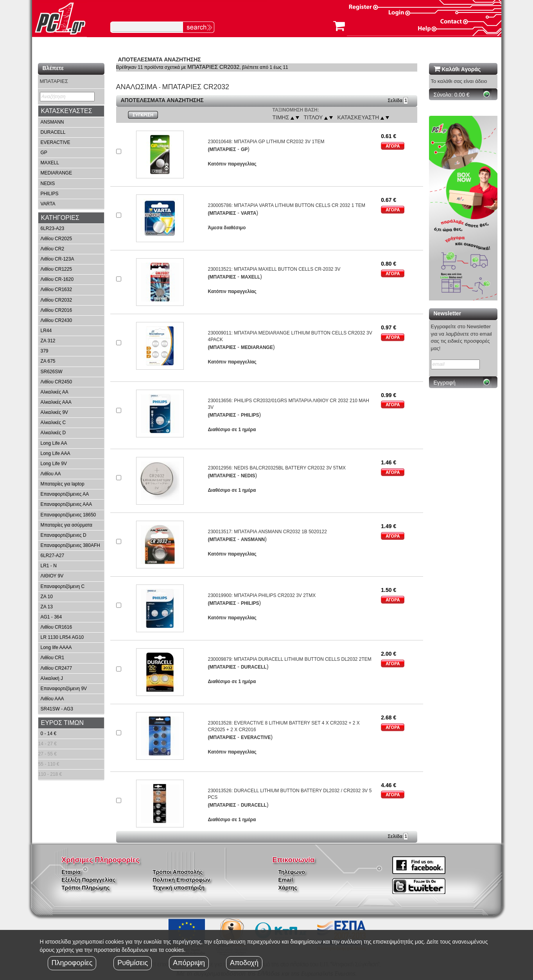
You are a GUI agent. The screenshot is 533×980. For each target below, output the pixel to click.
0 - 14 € (49, 734)
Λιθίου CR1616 (57, 627)
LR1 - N (49, 566)
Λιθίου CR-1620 (57, 279)
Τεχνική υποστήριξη (179, 888)
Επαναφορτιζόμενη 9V (64, 689)
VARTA (48, 204)
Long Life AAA (56, 453)
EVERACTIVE (56, 142)
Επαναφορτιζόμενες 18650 (68, 515)
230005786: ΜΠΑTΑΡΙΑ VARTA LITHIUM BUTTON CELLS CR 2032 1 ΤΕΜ (286, 205)
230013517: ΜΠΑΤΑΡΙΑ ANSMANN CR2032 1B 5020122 (267, 532)
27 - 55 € (48, 754)
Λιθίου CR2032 (57, 300)
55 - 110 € (49, 764)
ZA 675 (48, 361)
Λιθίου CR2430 (57, 320)
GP (44, 153)
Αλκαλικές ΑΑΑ (56, 402)
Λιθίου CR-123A (57, 259)
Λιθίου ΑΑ (51, 474)
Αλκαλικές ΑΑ (55, 392)
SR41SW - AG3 (57, 709)
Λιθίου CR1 (53, 658)
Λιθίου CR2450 (57, 382)
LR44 (46, 331)
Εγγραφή (445, 383)
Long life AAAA (56, 647)
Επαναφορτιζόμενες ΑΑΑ (66, 504)
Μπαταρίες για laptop (63, 484)
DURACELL (53, 132)
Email (286, 880)
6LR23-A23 (53, 228)
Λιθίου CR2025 (57, 239)
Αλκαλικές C (53, 423)
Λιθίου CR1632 (57, 290)
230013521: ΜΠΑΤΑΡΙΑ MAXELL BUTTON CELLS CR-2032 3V (274, 269)
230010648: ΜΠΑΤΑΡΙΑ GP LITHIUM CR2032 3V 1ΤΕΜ (266, 142)
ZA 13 (47, 607)
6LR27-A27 (53, 556)
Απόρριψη (189, 963)
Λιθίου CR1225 (57, 269)
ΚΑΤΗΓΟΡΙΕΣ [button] (60, 218)
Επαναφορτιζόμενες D (64, 535)
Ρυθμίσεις (133, 963)
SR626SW (52, 372)
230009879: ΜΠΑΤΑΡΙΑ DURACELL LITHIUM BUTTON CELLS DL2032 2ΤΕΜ (289, 659)
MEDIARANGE (57, 173)
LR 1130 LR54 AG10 (62, 637)
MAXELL (50, 163)
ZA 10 (47, 597)
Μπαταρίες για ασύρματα (67, 525)
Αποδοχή (244, 963)
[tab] (71, 111)
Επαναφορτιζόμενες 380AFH (70, 545)
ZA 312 (48, 341)
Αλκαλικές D (53, 433)
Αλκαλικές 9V (55, 412)
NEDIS (48, 183)
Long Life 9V (54, 464)
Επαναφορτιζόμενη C (63, 586)
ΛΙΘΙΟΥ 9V (52, 576)
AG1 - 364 (51, 617)
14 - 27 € (48, 744)
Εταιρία (71, 872)
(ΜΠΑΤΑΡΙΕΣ (222, 149)
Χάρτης (288, 888)
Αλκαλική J (52, 678)
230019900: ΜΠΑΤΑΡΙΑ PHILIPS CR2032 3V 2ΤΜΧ (262, 595)
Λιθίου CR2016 (57, 310)
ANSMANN (52, 122)
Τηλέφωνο (292, 872)
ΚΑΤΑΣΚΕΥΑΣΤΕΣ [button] (67, 111)
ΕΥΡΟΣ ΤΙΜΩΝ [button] (63, 723)
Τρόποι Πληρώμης (85, 888)
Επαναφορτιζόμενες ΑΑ (65, 494)
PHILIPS (50, 194)
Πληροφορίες (72, 963)
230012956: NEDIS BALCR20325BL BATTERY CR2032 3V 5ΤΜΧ (276, 468)
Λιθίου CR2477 (57, 668)
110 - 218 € (50, 774)
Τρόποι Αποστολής (178, 872)
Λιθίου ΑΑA (52, 699)
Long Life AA (54, 443)
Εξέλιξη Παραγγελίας (88, 880)
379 (45, 351)
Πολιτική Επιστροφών (181, 880)
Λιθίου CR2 (53, 249)
